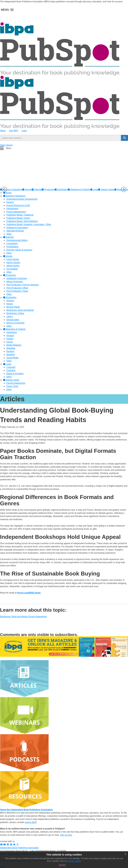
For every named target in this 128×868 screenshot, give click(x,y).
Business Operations (14, 196)
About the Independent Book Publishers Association (26, 810)
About (3, 131)
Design (27, 190)
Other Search (6, 145)
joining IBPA (31, 822)
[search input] (61, 138)
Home (7, 193)
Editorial (37, 190)
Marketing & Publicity (79, 190)
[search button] (124, 138)
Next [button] (124, 189)
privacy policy (74, 861)
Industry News (106, 190)
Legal (94, 190)
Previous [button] (4, 189)
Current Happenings (37, 617)
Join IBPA (13, 131)
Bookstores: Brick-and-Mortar (14, 617)
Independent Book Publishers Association (19, 848)
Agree (62, 865)
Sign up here (66, 835)
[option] (27, 190)
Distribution (61, 190)
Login (24, 131)
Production (48, 190)
